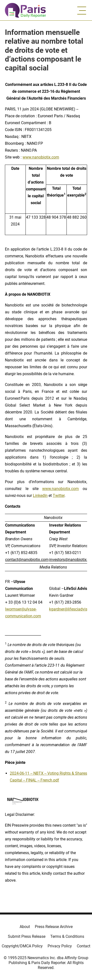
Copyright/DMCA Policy (22, 946)
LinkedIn (40, 496)
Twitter (59, 496)
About (25, 927)
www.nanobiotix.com (41, 157)
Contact (84, 946)
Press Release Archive (54, 927)
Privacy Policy (60, 946)
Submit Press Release (27, 936)
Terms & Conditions (67, 936)
